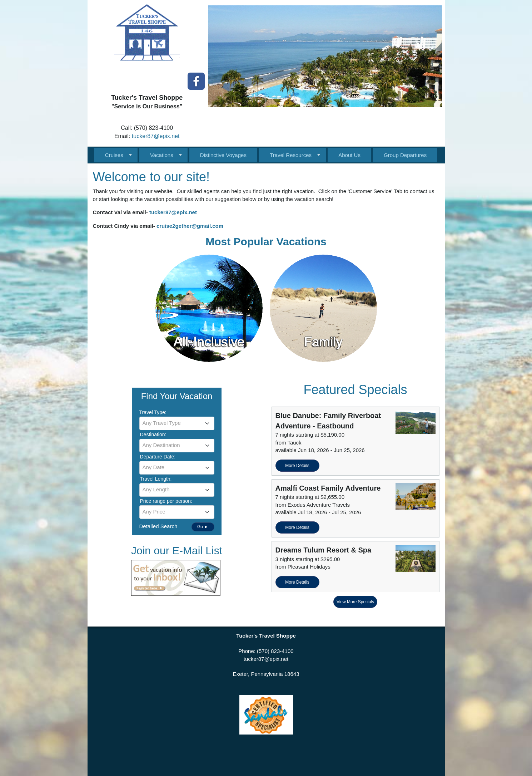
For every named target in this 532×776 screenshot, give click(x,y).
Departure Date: (158, 457)
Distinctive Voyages (223, 155)
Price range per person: (166, 501)
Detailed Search (158, 526)
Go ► (203, 527)
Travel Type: (153, 412)
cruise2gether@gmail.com (190, 226)
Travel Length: (156, 479)
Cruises (114, 155)
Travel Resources (291, 155)
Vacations (162, 155)
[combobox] (177, 423)
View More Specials (355, 602)
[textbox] (177, 423)
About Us (349, 155)
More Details (297, 466)
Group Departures (405, 155)
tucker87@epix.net (156, 136)
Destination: (153, 434)
